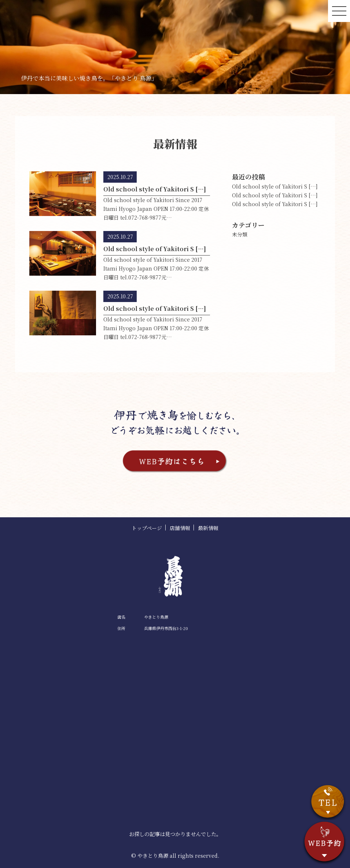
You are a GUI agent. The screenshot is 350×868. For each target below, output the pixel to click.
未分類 (240, 234)
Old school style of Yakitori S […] (275, 186)
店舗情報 (180, 528)
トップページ (147, 528)
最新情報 (208, 528)
